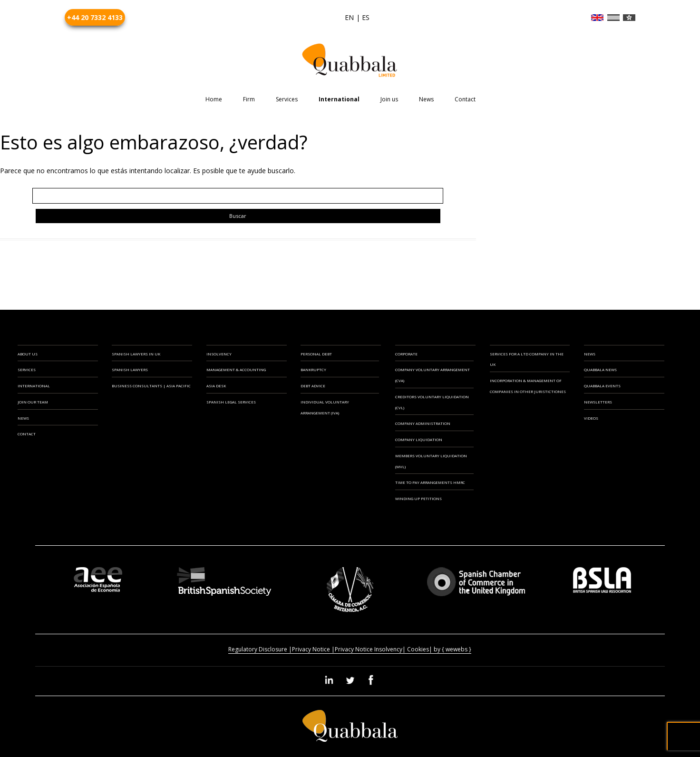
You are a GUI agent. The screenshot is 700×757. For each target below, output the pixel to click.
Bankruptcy (313, 369)
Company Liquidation (419, 439)
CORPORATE (406, 354)
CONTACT (27, 434)
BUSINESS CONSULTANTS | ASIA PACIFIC (151, 386)
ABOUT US (28, 354)
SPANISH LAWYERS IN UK (136, 354)
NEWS (23, 418)
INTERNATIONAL (34, 386)
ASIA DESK (216, 386)
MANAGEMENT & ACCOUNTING (236, 369)
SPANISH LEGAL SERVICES (231, 402)
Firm (249, 99)
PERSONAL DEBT (316, 354)
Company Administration (423, 423)
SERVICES (27, 369)
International (339, 99)
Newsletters (598, 402)
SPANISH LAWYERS (130, 369)
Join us (389, 99)
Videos (591, 418)
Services (287, 99)
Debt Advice (313, 386)
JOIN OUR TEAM (33, 402)
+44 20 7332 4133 (95, 17)
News (426, 99)
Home (214, 99)
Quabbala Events (602, 386)
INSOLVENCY (219, 354)
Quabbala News (600, 369)
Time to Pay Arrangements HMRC (430, 482)
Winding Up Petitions (418, 498)
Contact (465, 99)
